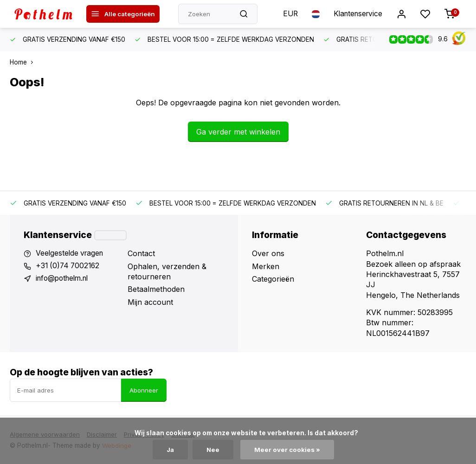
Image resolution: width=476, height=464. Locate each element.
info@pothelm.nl (64, 279)
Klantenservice (356, 14)
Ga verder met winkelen (238, 132)
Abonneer (144, 390)
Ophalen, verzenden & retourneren (167, 271)
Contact (141, 253)
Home (23, 62)
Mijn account (150, 302)
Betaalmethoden (156, 289)
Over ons (268, 253)
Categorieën (273, 279)
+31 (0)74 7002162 (69, 266)
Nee (214, 450)
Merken (266, 266)
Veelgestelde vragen (71, 253)
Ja (170, 450)
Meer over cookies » (288, 450)
